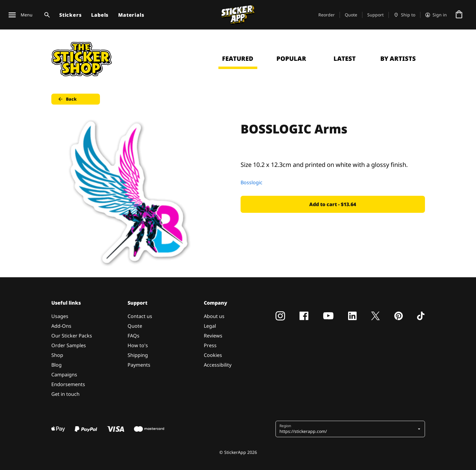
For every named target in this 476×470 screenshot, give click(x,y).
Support (375, 15)
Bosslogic (252, 182)
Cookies (213, 355)
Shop (57, 355)
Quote (351, 15)
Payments (139, 365)
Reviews (213, 336)
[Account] (436, 15)
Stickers (70, 15)
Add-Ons (61, 326)
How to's (138, 345)
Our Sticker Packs (72, 336)
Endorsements (68, 384)
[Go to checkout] (459, 15)
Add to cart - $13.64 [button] (333, 204)
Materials (131, 15)
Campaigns (64, 375)
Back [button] (67, 99)
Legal (210, 326)
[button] (348, 429)
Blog (57, 365)
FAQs (134, 336)
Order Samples (69, 345)
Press (210, 345)
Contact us (140, 316)
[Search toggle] (46, 15)
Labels (100, 15)
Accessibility (218, 365)
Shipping (138, 355)
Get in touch (65, 394)
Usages (60, 316)
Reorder (327, 15)
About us (214, 316)
